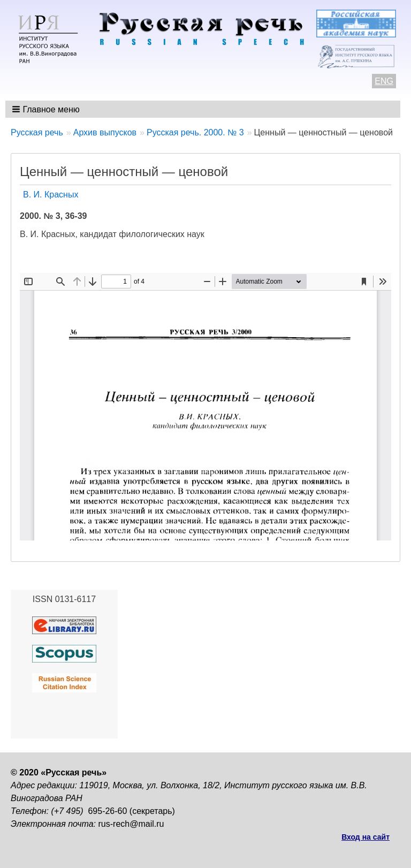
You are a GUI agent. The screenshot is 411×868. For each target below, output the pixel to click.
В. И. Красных (51, 195)
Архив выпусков (105, 132)
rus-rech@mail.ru (131, 824)
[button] (47, 109)
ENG (384, 81)
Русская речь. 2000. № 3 (195, 132)
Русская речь (37, 132)
